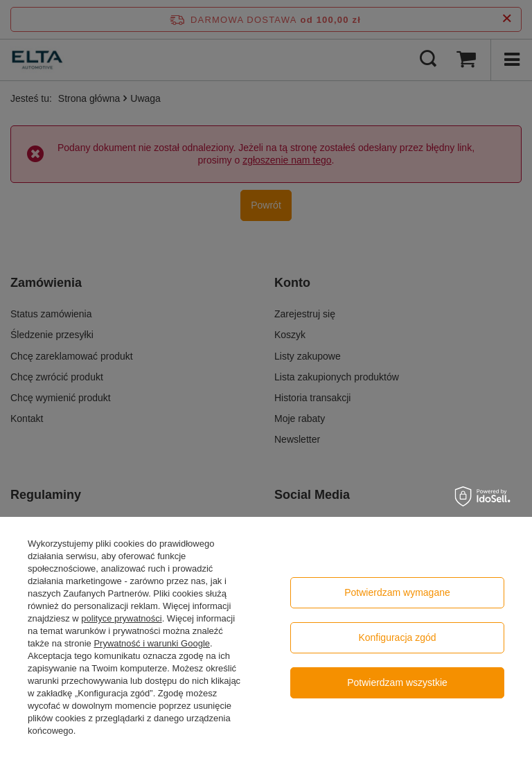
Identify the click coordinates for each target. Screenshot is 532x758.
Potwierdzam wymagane (397, 592)
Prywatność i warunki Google (152, 643)
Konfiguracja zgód (397, 637)
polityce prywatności (121, 618)
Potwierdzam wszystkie (397, 682)
